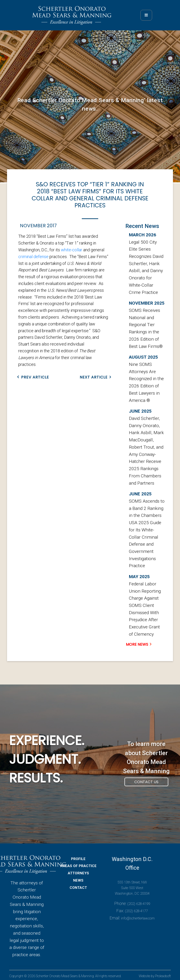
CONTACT (78, 890)
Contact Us (146, 785)
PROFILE (78, 862)
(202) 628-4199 (139, 907)
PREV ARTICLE (35, 377)
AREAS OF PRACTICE (78, 869)
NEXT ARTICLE (94, 377)
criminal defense (33, 257)
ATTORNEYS (78, 876)
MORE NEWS (137, 644)
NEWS (78, 883)
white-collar (72, 250)
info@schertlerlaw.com (138, 921)
